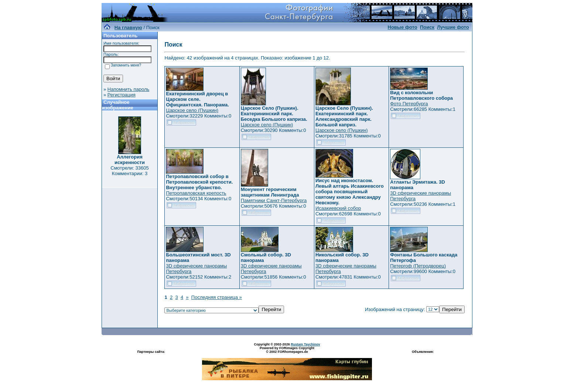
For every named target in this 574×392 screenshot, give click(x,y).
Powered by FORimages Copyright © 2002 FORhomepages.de (287, 350)
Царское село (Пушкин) (192, 110)
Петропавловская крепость (196, 193)
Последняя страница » (217, 297)
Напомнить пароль (128, 89)
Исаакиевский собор (338, 208)
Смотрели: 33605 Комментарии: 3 (129, 171)
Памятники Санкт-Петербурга (274, 200)
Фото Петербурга (409, 104)
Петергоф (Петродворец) (418, 266)
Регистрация (122, 95)
